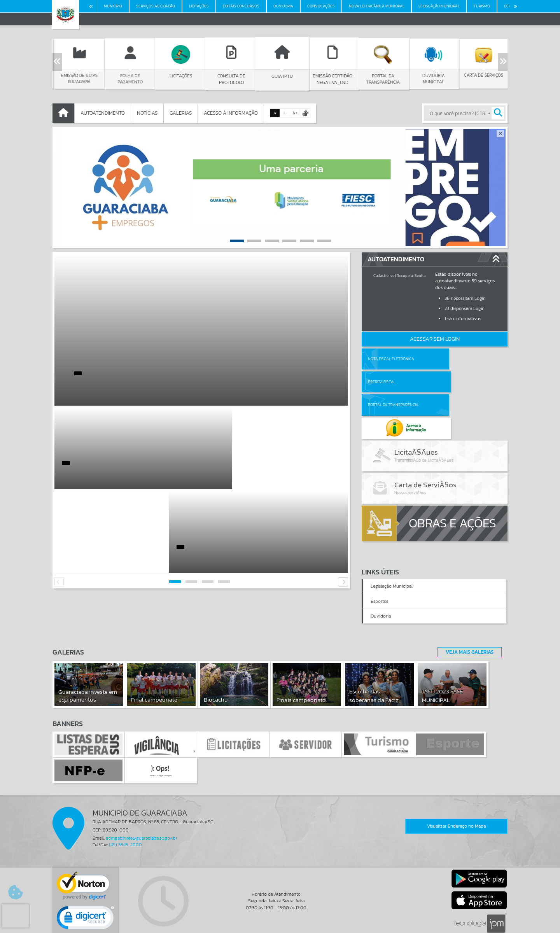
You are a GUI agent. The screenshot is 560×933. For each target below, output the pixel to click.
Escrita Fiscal (455, 359)
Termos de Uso (280, 919)
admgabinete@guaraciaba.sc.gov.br (142, 802)
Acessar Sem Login (435, 339)
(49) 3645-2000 (125, 809)
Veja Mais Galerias (467, 616)
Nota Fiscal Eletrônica (391, 359)
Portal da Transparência (393, 382)
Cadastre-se (384, 276)
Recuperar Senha (411, 276)
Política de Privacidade (280, 925)
